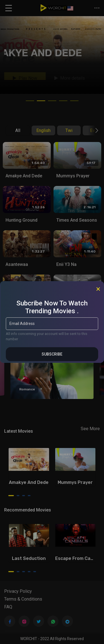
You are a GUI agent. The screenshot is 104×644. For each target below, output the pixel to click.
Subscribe (52, 354)
